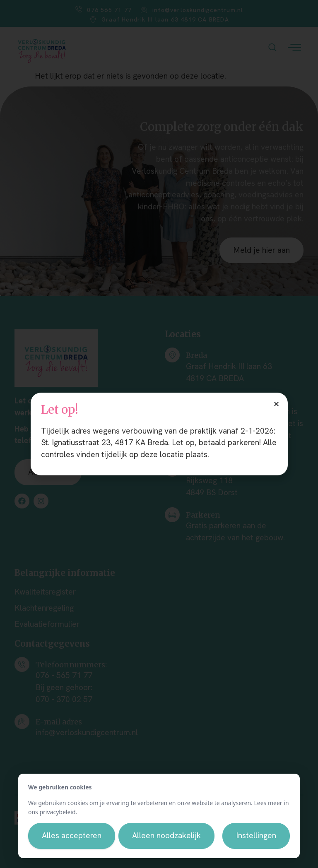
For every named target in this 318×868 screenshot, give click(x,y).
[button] (276, 404)
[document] (159, 434)
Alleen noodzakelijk (166, 836)
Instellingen (256, 836)
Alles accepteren (72, 836)
